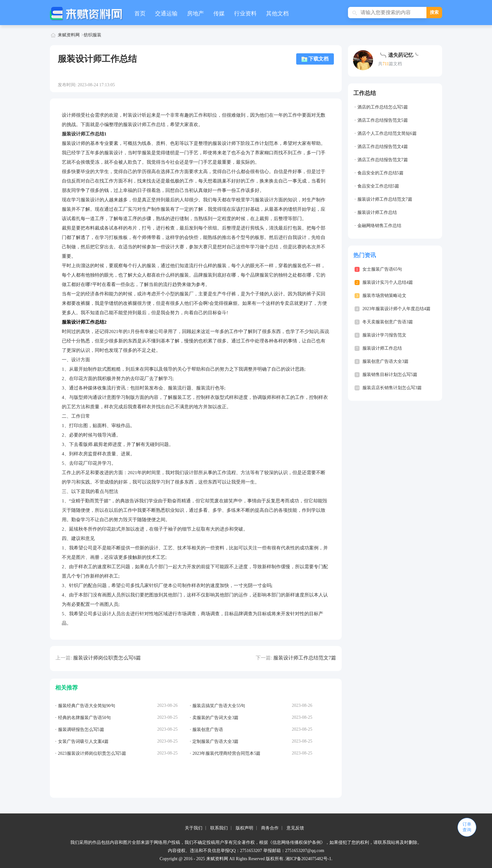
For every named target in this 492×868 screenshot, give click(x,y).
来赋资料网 (69, 35)
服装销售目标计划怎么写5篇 (390, 375)
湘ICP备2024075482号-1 (308, 859)
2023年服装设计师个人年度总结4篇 (396, 309)
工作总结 (365, 93)
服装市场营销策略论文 (384, 296)
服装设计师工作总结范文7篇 (305, 658)
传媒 (219, 13)
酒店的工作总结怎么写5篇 (383, 107)
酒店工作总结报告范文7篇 (383, 160)
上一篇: (64, 658)
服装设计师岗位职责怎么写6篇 (107, 658)
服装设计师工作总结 (377, 212)
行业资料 (245, 13)
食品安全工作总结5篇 (378, 186)
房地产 (195, 13)
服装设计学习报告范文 (384, 335)
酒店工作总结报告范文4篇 (383, 147)
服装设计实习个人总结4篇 (388, 282)
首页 (140, 13)
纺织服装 (93, 35)
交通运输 (166, 13)
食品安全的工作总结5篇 (380, 173)
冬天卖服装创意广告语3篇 (388, 322)
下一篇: (264, 658)
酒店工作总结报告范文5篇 (383, 120)
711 (386, 64)
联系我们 (219, 828)
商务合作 (270, 828)
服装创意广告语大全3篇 (385, 361)
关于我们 (194, 828)
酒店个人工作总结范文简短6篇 (387, 133)
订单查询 (467, 827)
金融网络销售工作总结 (379, 226)
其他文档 (277, 13)
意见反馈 (295, 828)
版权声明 (244, 828)
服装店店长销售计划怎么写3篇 (392, 388)
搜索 (434, 12)
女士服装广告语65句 (382, 269)
